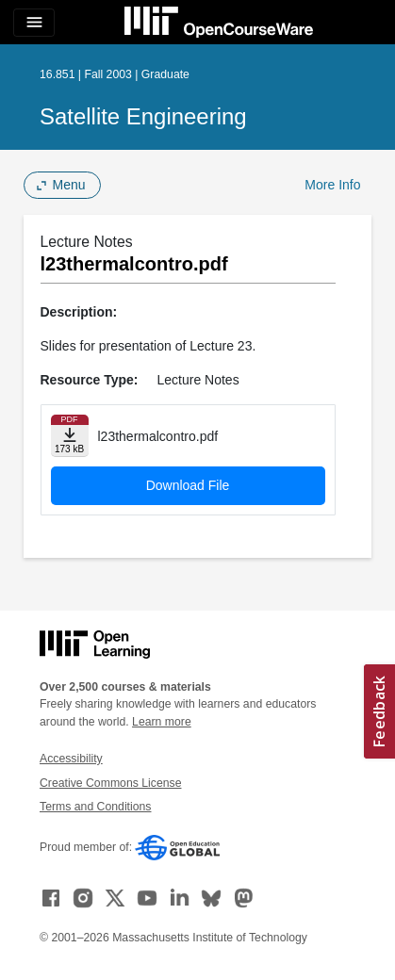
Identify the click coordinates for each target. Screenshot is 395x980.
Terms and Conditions (95, 807)
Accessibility (71, 759)
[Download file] (70, 436)
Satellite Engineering (143, 116)
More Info (332, 185)
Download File (188, 485)
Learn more (162, 722)
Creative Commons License (110, 783)
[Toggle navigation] (34, 23)
